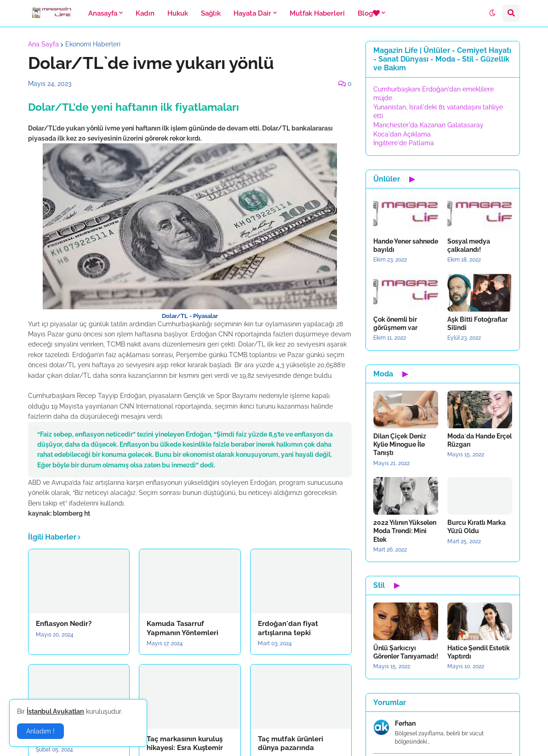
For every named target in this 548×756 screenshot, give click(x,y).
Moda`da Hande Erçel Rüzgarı (479, 440)
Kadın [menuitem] (145, 13)
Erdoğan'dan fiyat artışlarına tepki (288, 628)
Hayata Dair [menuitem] (252, 13)
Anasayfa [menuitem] (103, 13)
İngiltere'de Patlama (404, 143)
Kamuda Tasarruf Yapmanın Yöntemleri (183, 628)
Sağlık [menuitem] (211, 13)
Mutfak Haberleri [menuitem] (317, 13)
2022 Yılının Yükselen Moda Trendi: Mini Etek (405, 531)
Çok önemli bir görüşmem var (395, 324)
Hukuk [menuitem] (178, 13)
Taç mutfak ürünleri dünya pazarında (291, 744)
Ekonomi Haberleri (93, 44)
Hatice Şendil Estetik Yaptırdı (479, 652)
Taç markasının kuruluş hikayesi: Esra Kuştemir (185, 744)
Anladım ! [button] (40, 731)
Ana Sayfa (43, 44)
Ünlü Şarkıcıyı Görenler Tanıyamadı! (406, 652)
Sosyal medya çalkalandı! (469, 245)
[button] (492, 13)
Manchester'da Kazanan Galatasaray (428, 125)
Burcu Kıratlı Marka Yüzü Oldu (477, 527)
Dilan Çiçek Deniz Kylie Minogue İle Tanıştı (400, 444)
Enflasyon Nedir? (64, 624)
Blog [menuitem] (369, 13)
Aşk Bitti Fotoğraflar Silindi (477, 324)
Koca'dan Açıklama (402, 134)
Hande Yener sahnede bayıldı (406, 245)
